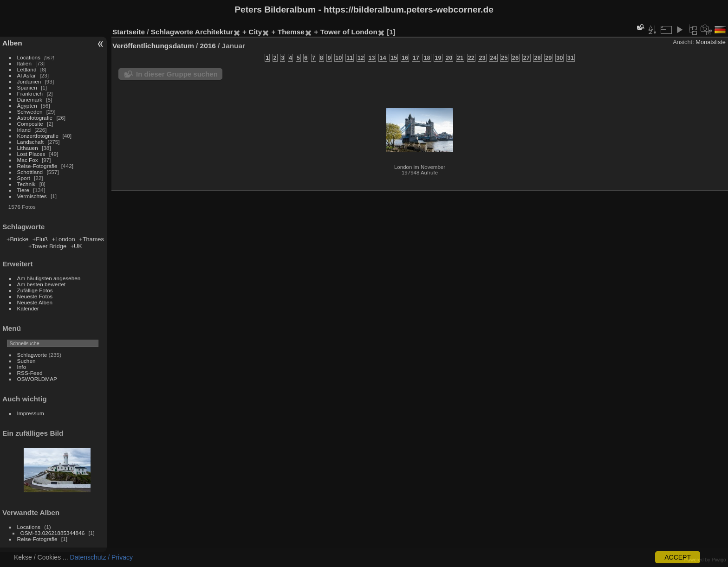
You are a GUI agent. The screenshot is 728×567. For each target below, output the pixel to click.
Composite (30, 124)
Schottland (30, 172)
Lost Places (31, 154)
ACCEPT (678, 557)
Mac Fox (28, 160)
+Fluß (40, 239)
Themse (291, 32)
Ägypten (27, 106)
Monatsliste (711, 42)
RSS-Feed (30, 373)
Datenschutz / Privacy (101, 557)
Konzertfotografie (38, 136)
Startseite (129, 32)
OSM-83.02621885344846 (53, 533)
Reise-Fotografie (37, 166)
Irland (24, 130)
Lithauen (28, 148)
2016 (208, 46)
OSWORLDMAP (37, 379)
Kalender (28, 308)
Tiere (23, 190)
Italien (24, 63)
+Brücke (17, 239)
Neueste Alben (35, 302)
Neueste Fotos (35, 296)
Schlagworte (32, 355)
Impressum (31, 413)
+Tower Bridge (47, 246)
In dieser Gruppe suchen (177, 74)
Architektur (214, 32)
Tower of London (348, 32)
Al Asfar (27, 75)
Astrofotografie (35, 118)
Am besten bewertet (42, 284)
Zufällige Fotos (35, 290)
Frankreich (30, 93)
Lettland (27, 69)
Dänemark (30, 100)
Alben (12, 43)
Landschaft (31, 142)
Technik (26, 184)
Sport (24, 178)
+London (63, 239)
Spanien (27, 87)
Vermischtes (32, 196)
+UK (76, 246)
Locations (29, 57)
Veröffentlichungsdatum (153, 46)
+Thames (91, 239)
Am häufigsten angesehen (49, 278)
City (255, 32)
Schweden (30, 112)
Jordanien (29, 81)
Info (22, 367)
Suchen (26, 361)
